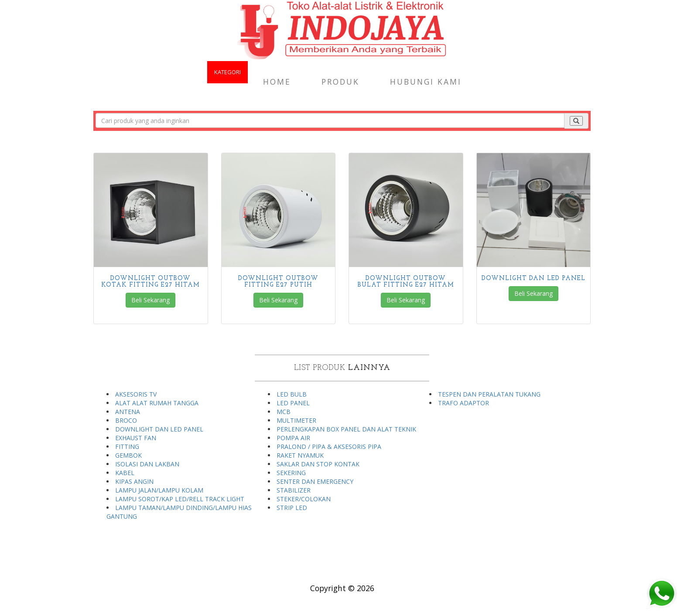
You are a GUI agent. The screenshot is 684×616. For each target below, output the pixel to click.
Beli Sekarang (150, 300)
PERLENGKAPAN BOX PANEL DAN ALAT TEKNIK (346, 429)
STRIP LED (292, 508)
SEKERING (291, 473)
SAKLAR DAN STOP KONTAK (318, 464)
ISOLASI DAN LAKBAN (147, 464)
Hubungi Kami (426, 82)
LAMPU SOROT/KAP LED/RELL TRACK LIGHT (180, 499)
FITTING (127, 447)
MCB (284, 412)
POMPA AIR (293, 438)
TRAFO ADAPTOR (463, 403)
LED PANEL (293, 403)
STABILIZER (294, 490)
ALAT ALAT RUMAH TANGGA (157, 403)
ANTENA (128, 412)
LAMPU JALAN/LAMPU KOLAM (159, 490)
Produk (340, 82)
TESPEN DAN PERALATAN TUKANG (489, 394)
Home (277, 82)
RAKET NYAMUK (300, 455)
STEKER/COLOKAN (304, 499)
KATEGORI (227, 72)
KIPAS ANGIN (134, 481)
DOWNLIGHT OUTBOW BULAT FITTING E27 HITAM (406, 282)
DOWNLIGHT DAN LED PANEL (534, 279)
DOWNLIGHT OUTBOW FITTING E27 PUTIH (278, 282)
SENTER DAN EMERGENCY (315, 481)
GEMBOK (128, 455)
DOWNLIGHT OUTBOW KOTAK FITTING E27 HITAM (150, 282)
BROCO (126, 420)
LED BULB (292, 394)
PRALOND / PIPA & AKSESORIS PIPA (329, 447)
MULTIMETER (296, 420)
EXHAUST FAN (136, 438)
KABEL (125, 473)
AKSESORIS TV (136, 394)
